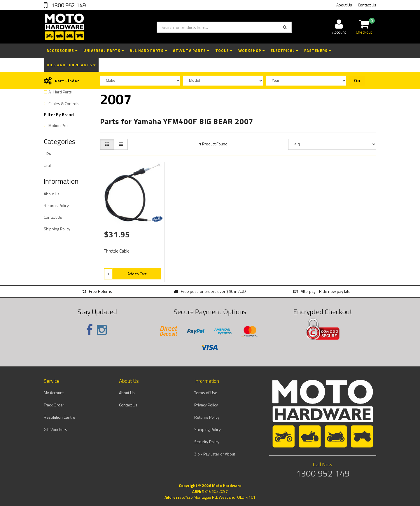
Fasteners (318, 51)
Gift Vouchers (55, 429)
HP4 (47, 154)
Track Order (54, 405)
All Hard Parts (148, 51)
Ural (47, 165)
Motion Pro (58, 125)
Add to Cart (137, 274)
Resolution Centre (60, 417)
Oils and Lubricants (71, 65)
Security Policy (207, 442)
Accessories (62, 51)
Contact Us (367, 5)
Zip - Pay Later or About (215, 454)
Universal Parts (104, 51)
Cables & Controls (64, 104)
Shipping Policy (57, 229)
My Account (54, 393)
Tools (224, 51)
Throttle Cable (117, 251)
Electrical (285, 51)
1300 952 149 (68, 5)
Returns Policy (56, 205)
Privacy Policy (206, 405)
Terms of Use (206, 393)
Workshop (252, 51)
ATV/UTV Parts (191, 51)
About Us (344, 5)
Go (357, 81)
